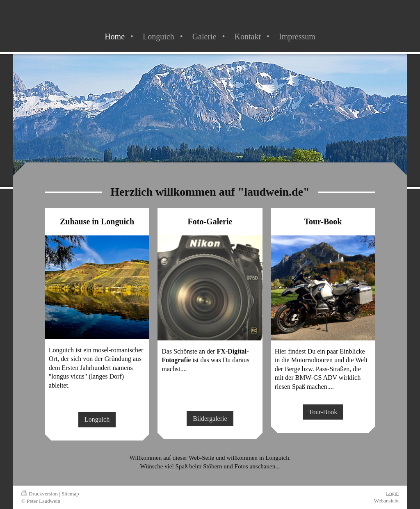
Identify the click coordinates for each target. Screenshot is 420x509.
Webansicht (386, 501)
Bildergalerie (210, 419)
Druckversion (40, 494)
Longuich (97, 419)
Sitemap (70, 494)
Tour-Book (323, 412)
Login (392, 493)
